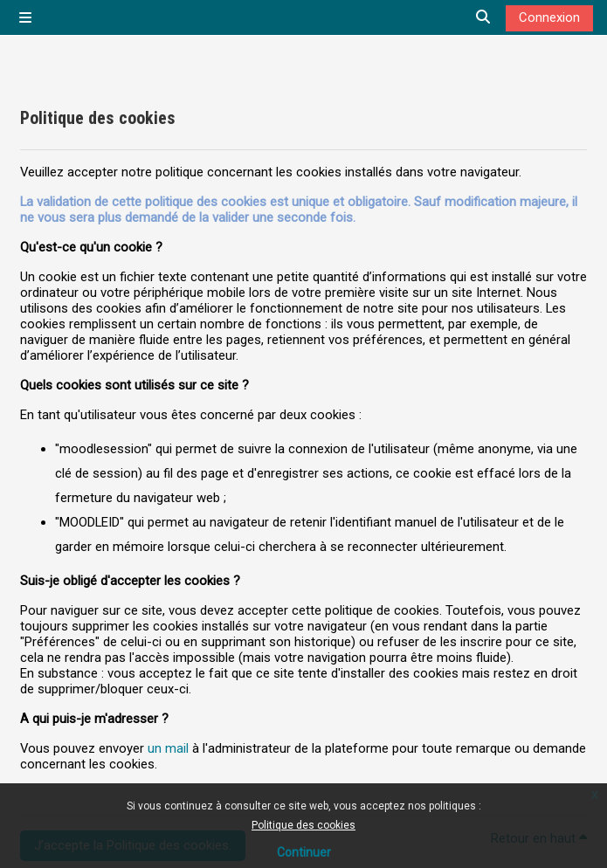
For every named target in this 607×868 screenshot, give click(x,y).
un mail (168, 748)
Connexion (549, 17)
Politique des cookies (303, 825)
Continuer (304, 852)
